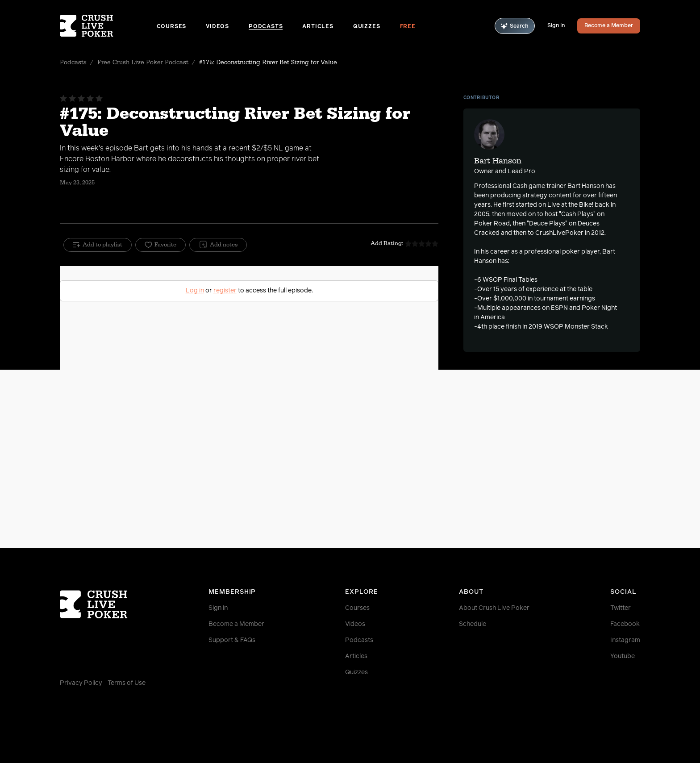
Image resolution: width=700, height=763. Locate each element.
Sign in (218, 608)
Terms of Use (127, 683)
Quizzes (367, 27)
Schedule (473, 624)
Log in (195, 291)
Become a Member (609, 26)
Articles (318, 27)
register (225, 291)
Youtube (623, 656)
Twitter (621, 608)
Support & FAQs (232, 640)
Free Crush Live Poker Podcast (143, 63)
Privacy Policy (81, 683)
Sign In (556, 26)
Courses (172, 27)
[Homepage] (108, 26)
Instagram (625, 640)
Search (515, 26)
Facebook (625, 624)
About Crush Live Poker (494, 608)
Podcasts (266, 27)
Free (408, 27)
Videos (217, 27)
